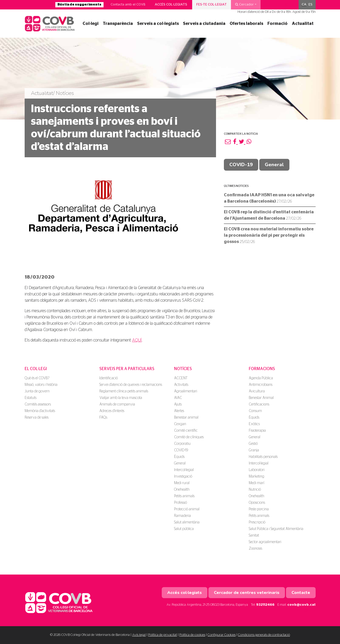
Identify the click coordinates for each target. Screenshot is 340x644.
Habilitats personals (263, 457)
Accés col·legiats (171, 5)
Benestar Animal (261, 398)
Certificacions (259, 404)
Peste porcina (259, 509)
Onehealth (182, 490)
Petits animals (184, 496)
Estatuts (31, 398)
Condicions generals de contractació (264, 635)
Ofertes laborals (246, 24)
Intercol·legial (184, 470)
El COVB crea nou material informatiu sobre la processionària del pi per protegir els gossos (269, 235)
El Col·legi (36, 369)
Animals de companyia (117, 404)
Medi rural (182, 483)
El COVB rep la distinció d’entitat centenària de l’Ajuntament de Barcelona (269, 215)
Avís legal (139, 635)
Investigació (183, 477)
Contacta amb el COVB (128, 5)
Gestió (253, 444)
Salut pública (184, 529)
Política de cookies (192, 635)
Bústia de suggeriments (79, 5)
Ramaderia (182, 516)
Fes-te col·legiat (212, 5)
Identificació (109, 378)
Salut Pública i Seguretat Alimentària (276, 529)
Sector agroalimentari (265, 542)
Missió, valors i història (41, 385)
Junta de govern (37, 391)
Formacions (262, 369)
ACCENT (181, 378)
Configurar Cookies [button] (222, 635)
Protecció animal (187, 509)
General (274, 165)
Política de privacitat (163, 635)
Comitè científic (186, 431)
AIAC (178, 398)
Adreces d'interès (112, 411)
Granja (254, 450)
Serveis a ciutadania (204, 24)
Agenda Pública (261, 378)
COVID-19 (241, 165)
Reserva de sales (37, 418)
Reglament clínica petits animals (124, 391)
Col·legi (91, 24)
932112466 (265, 605)
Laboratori (257, 470)
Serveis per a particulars (127, 369)
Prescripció (257, 522)
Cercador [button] (244, 4)
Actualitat (303, 24)
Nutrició (255, 490)
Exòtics (254, 424)
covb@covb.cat (301, 605)
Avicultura (257, 391)
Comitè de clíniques (189, 437)
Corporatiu (182, 444)
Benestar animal (186, 418)
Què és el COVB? (37, 378)
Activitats (181, 385)
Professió (180, 503)
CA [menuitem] (304, 5)
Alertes (179, 411)
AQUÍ (137, 340)
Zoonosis (255, 549)
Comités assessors (38, 404)
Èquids (179, 457)
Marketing (257, 477)
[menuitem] (304, 5)
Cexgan (180, 424)
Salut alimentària (187, 522)
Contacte (301, 593)
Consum (255, 411)
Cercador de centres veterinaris (247, 593)
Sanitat (254, 535)
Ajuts (178, 404)
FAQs (103, 418)
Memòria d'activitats (40, 411)
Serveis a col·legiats (158, 24)
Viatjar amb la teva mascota (121, 398)
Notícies (183, 369)
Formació (277, 24)
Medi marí (257, 483)
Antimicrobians (261, 385)
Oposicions (257, 503)
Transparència (118, 24)
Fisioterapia (257, 431)
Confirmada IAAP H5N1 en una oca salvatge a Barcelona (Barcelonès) (269, 198)
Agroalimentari (186, 391)
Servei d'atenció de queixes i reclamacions (131, 385)
